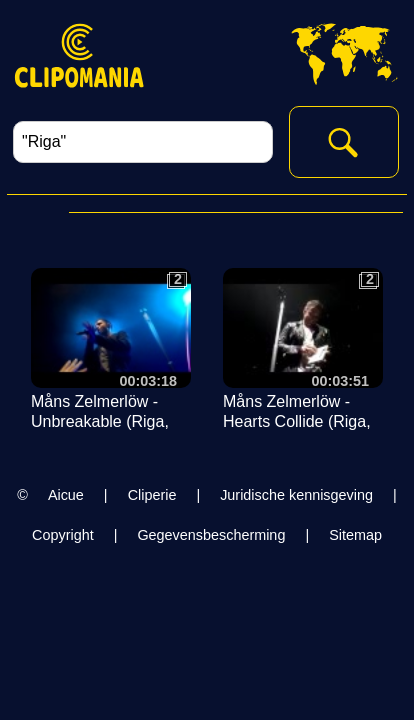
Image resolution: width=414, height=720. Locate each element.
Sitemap (355, 535)
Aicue (66, 495)
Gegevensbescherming (211, 535)
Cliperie (152, 495)
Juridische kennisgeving (296, 495)
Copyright (63, 535)
